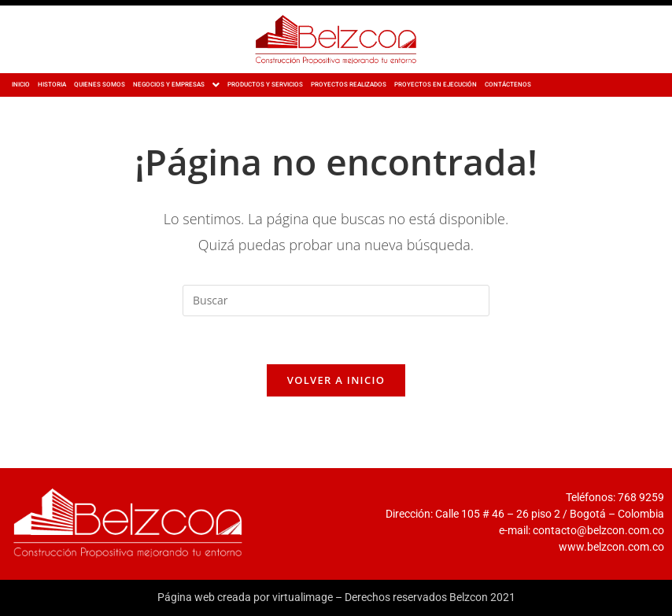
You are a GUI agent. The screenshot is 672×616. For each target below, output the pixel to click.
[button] (176, 85)
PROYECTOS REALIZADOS (349, 85)
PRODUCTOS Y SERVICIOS (265, 85)
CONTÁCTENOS (508, 85)
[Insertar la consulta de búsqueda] (336, 301)
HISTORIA (52, 85)
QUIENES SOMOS (100, 85)
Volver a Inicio (336, 380)
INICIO (21, 85)
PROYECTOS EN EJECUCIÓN (436, 85)
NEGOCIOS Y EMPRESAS (176, 85)
